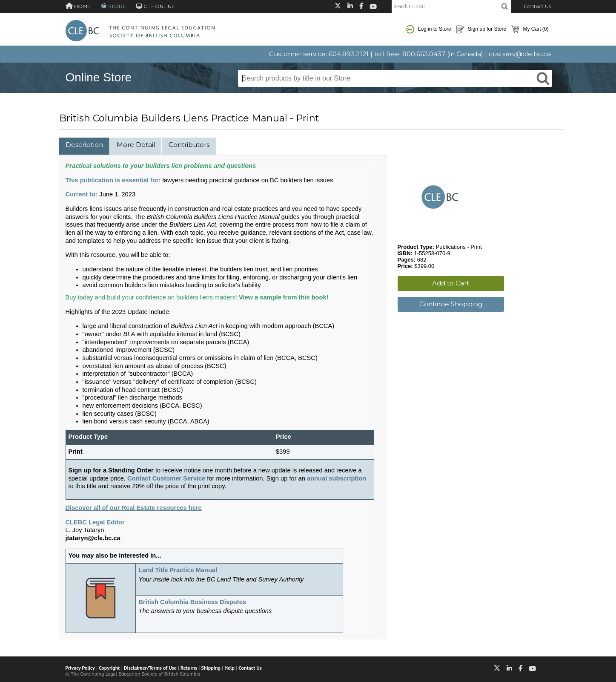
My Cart (530, 29)
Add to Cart (451, 283)
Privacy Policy (80, 668)
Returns (189, 668)
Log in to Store (428, 29)
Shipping (211, 668)
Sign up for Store (481, 29)
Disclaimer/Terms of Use (150, 668)
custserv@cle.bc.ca (520, 54)
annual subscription (337, 478)
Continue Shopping (451, 304)
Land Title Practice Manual (178, 570)
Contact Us (537, 6)
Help (229, 668)
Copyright (109, 668)
